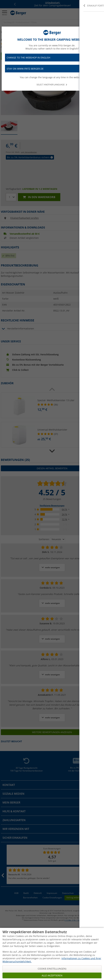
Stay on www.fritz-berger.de (52, 69)
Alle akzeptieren (52, 975)
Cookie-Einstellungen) (52, 969)
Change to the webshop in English (52, 58)
